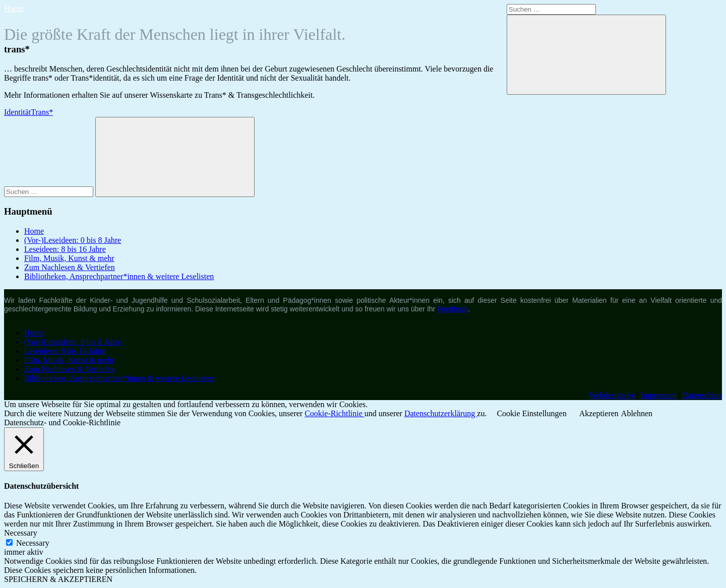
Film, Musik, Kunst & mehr (69, 258)
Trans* (42, 112)
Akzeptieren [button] (599, 413)
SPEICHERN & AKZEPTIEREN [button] (58, 579)
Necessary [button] (21, 533)
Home (14, 8)
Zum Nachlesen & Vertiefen (70, 267)
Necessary (33, 543)
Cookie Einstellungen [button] (531, 413)
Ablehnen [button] (637, 413)
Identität (17, 112)
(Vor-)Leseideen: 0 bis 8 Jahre (73, 240)
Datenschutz (702, 395)
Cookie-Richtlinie (335, 413)
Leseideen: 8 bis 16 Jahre (65, 249)
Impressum (659, 395)
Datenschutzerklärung (441, 413)
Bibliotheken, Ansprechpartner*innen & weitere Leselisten (119, 276)
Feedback (452, 309)
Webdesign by (612, 395)
